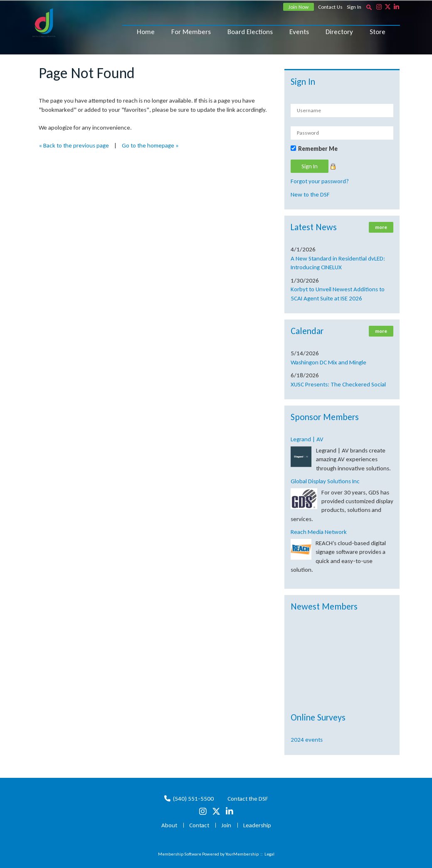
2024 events (307, 740)
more (381, 227)
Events (299, 32)
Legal (269, 854)
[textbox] (369, 7)
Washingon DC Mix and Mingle (328, 362)
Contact (199, 825)
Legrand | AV (307, 439)
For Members (191, 32)
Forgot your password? (320, 181)
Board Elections (250, 32)
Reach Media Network (319, 532)
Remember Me (318, 149)
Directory (339, 32)
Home (146, 32)
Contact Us (330, 7)
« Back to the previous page (74, 145)
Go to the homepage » (150, 145)
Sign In (354, 7)
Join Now (299, 7)
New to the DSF (310, 194)
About (169, 825)
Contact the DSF (248, 799)
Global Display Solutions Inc (325, 481)
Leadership (257, 825)
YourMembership (242, 854)
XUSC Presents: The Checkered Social (338, 384)
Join (226, 825)
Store (378, 32)
